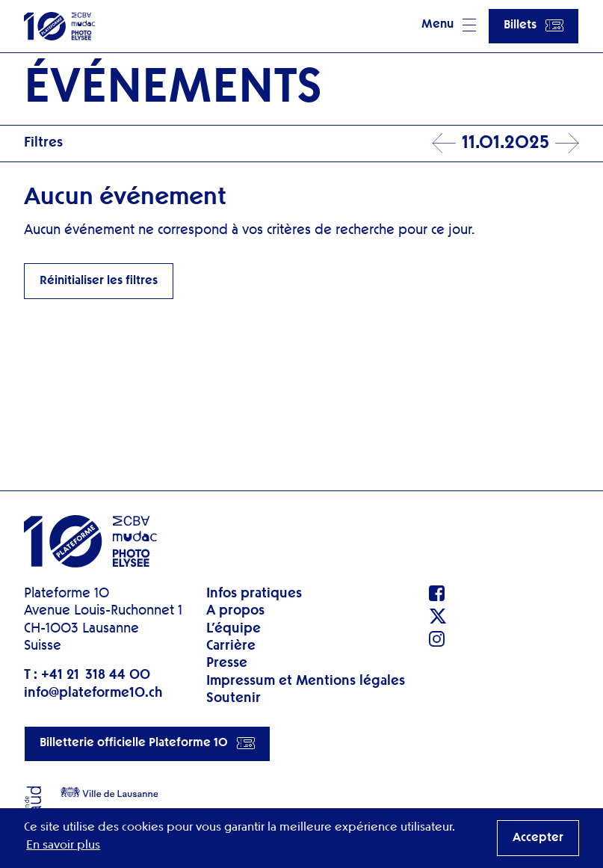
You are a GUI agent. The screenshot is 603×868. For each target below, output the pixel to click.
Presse (227, 663)
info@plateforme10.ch (93, 693)
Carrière (231, 646)
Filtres (43, 143)
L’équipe (234, 629)
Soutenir (234, 698)
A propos (235, 611)
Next (567, 144)
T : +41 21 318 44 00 (87, 675)
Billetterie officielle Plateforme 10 (147, 743)
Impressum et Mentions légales (306, 681)
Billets (534, 25)
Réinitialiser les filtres (99, 281)
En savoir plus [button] (63, 846)
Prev (444, 144)
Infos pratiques (254, 594)
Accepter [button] (538, 838)
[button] (449, 26)
